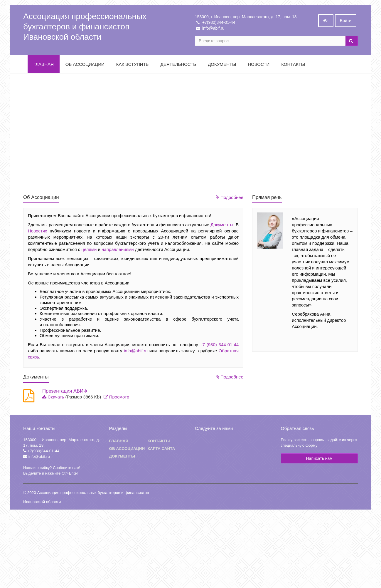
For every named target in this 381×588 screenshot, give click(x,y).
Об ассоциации (127, 450)
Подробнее (230, 198)
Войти (346, 22)
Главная (44, 65)
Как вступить (133, 65)
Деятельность (178, 65)
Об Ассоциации (85, 65)
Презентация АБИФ (65, 392)
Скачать (56, 398)
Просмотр (119, 398)
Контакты (293, 65)
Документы (222, 65)
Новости (259, 65)
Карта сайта (161, 450)
